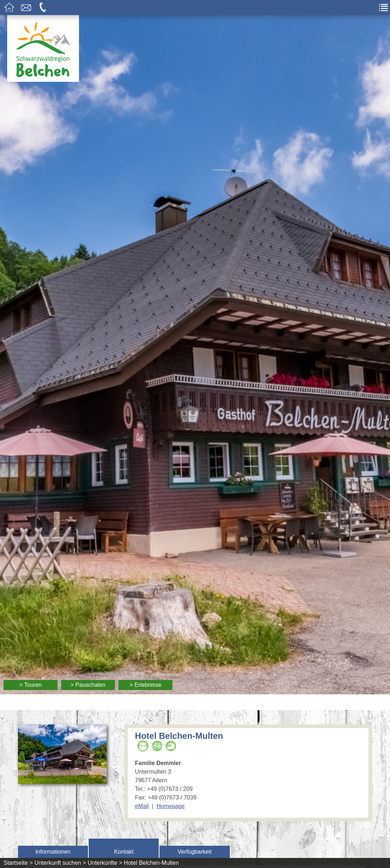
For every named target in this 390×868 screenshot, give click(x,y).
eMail (142, 806)
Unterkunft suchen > (60, 863)
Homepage (171, 806)
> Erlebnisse (146, 685)
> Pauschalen (88, 685)
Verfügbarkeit (195, 852)
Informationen (53, 852)
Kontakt (124, 852)
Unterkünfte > (105, 863)
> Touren (31, 685)
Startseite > (18, 863)
